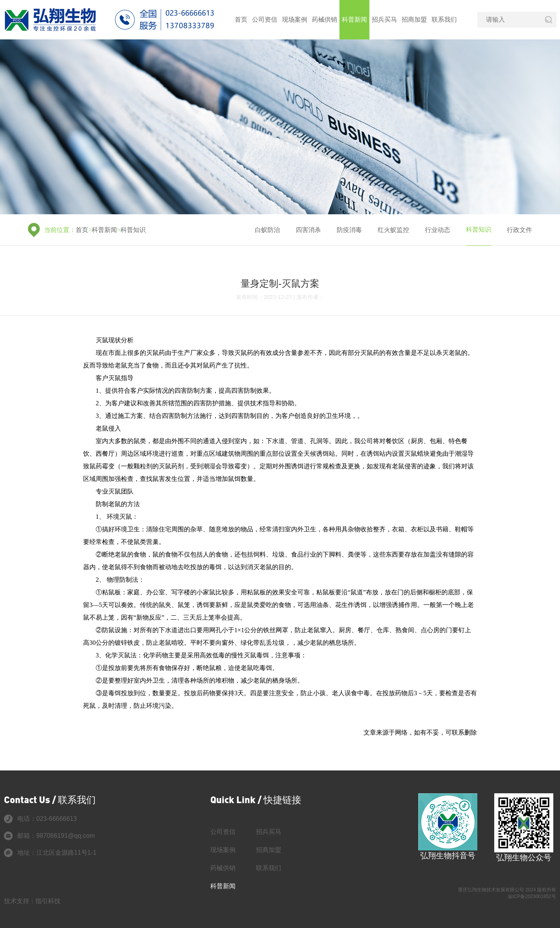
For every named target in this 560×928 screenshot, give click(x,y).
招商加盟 (414, 19)
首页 (241, 19)
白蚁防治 (267, 230)
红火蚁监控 (393, 230)
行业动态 (438, 230)
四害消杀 (308, 230)
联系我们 (444, 19)
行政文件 (519, 230)
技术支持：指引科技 (32, 901)
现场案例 (295, 19)
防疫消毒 (349, 230)
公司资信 (265, 19)
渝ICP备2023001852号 (532, 896)
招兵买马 (384, 19)
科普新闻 (354, 19)
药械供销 (325, 19)
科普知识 (133, 230)
